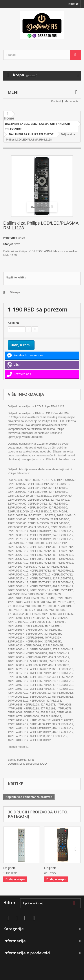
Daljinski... (11, 868)
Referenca (10, 238)
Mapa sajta (71, 101)
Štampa (15, 292)
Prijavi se (73, 4)
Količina (13, 323)
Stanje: (8, 244)
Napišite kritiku (16, 277)
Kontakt (56, 101)
